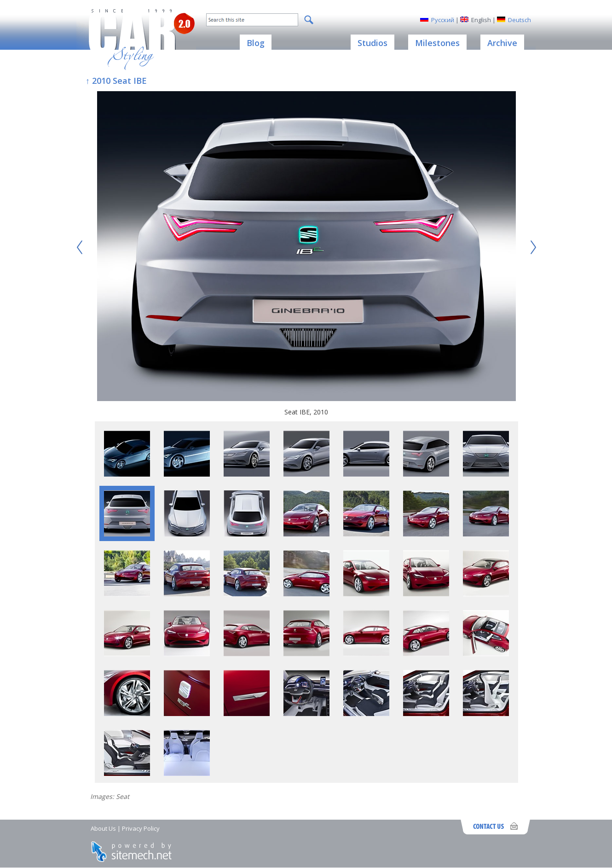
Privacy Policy (141, 828)
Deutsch (520, 20)
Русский (443, 20)
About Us (103, 828)
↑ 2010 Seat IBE (116, 81)
